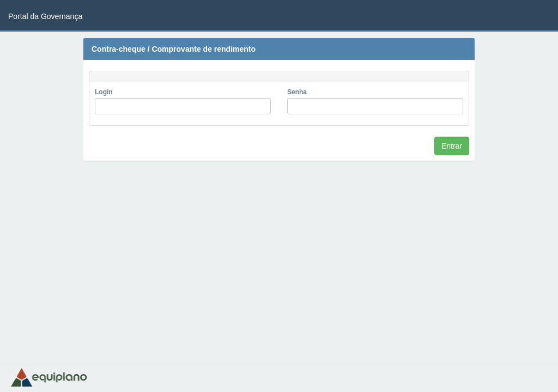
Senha (297, 92)
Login (104, 92)
